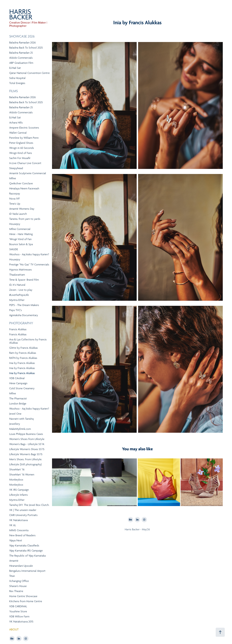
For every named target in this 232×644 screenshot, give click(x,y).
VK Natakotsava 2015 (21, 622)
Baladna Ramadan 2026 (22, 43)
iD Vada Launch (18, 214)
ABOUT (14, 630)
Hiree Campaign (18, 383)
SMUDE (14, 249)
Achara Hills (16, 123)
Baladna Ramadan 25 (21, 53)
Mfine (13, 178)
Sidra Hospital (17, 78)
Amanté (14, 561)
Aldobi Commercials (21, 58)
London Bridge (18, 404)
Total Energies (17, 83)
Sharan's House (18, 586)
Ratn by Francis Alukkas (23, 353)
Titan (12, 576)
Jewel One (15, 414)
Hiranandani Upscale (21, 566)
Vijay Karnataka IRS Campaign (26, 551)
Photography (21, 323)
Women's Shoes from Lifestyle (27, 439)
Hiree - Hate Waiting (21, 234)
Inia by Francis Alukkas (22, 363)
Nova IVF (14, 199)
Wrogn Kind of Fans (21, 153)
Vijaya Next (16, 540)
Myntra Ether (17, 300)
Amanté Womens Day (22, 209)
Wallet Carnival (18, 133)
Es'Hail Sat (15, 68)
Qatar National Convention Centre (29, 73)
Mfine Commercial (20, 229)
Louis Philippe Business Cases (26, 434)
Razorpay (15, 194)
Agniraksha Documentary (24, 315)
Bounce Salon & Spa (21, 244)
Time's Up (15, 204)
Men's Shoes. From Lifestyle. (26, 459)
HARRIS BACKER (21, 14)
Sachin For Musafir (20, 158)
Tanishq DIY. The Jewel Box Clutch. (29, 505)
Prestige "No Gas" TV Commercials (29, 265)
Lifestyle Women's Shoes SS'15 (27, 449)
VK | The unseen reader (23, 510)
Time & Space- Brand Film (24, 280)
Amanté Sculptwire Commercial (28, 173)
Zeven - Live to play (21, 290)
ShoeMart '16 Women (22, 475)
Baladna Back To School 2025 (26, 48)
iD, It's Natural (17, 285)
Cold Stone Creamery (22, 388)
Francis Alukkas (18, 329)
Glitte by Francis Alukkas (23, 348)
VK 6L (13, 525)
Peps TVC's (15, 310)
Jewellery (15, 424)
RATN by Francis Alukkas (23, 358)
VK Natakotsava (18, 520)
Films (14, 91)
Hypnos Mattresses (20, 270)
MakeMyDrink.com (20, 429)
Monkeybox (16, 480)
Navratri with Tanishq (21, 419)
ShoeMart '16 (17, 469)
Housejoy (15, 224)
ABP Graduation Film (21, 63)
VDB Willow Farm (19, 616)
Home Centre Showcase (23, 596)
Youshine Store (18, 611)
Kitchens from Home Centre (26, 601)
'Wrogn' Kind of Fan (20, 239)
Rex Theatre (16, 591)
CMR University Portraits (23, 515)
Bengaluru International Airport (27, 571)
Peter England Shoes (21, 143)
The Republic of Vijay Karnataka (27, 556)
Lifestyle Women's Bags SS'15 (26, 454)
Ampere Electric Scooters (24, 128)
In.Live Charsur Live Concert (25, 163)
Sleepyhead (16, 168)
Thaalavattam (17, 275)
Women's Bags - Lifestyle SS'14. (27, 444)
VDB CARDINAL (18, 606)
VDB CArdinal (17, 378)
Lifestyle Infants (18, 495)
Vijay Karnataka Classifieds (24, 546)
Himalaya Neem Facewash (24, 188)
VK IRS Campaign (19, 490)
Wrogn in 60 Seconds (22, 148)
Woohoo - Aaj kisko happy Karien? (29, 254)
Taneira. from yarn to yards (25, 219)
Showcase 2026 (22, 36)
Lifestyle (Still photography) (25, 464)
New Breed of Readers (22, 535)
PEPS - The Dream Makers (24, 305)
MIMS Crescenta (19, 530)
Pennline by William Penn (24, 138)
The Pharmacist (18, 398)
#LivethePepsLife (19, 295)
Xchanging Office (19, 581)
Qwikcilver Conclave (21, 183)
